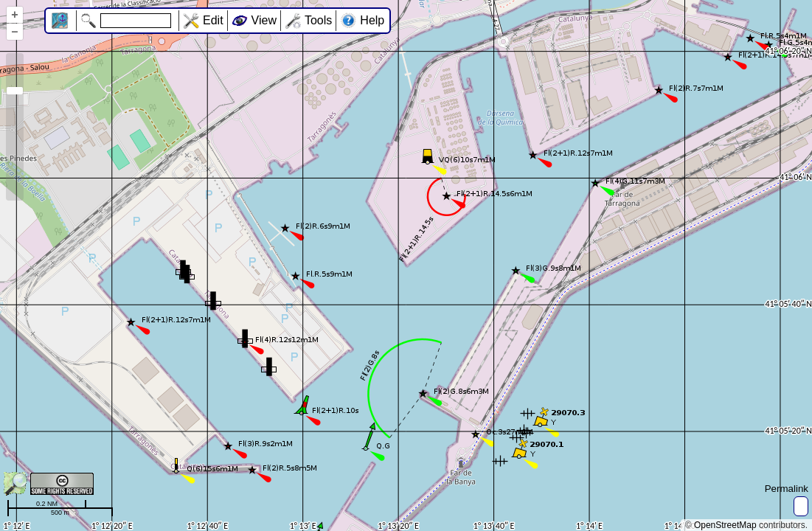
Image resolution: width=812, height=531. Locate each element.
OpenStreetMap (725, 525)
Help (372, 20)
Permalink (787, 489)
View (264, 20)
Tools (318, 20)
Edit (213, 20)
